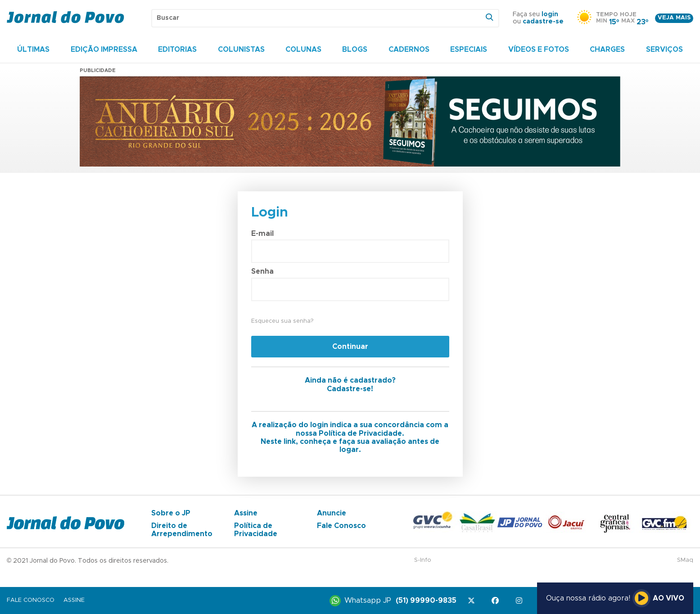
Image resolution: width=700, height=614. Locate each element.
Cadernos (409, 50)
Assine (246, 513)
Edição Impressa (104, 50)
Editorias (177, 50)
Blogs (355, 50)
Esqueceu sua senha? (282, 321)
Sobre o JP (171, 513)
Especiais (469, 50)
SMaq (685, 560)
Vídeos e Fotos (539, 50)
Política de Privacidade (256, 530)
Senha (262, 271)
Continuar (350, 347)
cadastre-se (543, 22)
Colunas (303, 50)
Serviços (664, 50)
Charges (607, 50)
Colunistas (241, 50)
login (550, 14)
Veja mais (674, 18)
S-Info (423, 560)
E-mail (262, 234)
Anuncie (332, 513)
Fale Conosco (341, 526)
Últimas (33, 50)
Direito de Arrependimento (182, 530)
